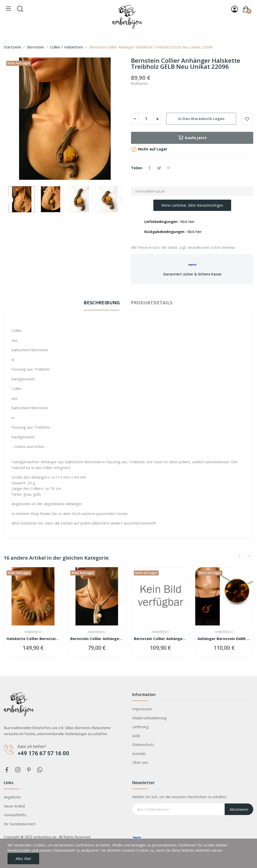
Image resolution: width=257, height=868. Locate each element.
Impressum (142, 709)
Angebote (12, 797)
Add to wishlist (247, 119)
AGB (136, 736)
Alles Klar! (23, 859)
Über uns (140, 762)
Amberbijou (33, 632)
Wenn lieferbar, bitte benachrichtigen (192, 205)
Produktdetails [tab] (152, 303)
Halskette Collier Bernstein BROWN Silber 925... (33, 639)
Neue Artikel (14, 806)
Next (121, 200)
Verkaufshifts (15, 815)
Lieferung (140, 727)
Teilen (150, 168)
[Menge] (146, 119)
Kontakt (139, 754)
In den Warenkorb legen (201, 119)
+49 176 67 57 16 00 (43, 753)
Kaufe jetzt (192, 138)
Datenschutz (143, 744)
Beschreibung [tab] (102, 303)
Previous (9, 200)
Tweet (159, 168)
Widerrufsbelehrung (149, 718)
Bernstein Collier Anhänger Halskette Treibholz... (97, 639)
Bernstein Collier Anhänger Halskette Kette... (160, 639)
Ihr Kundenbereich (20, 824)
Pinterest (169, 168)
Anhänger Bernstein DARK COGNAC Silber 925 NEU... (224, 639)
